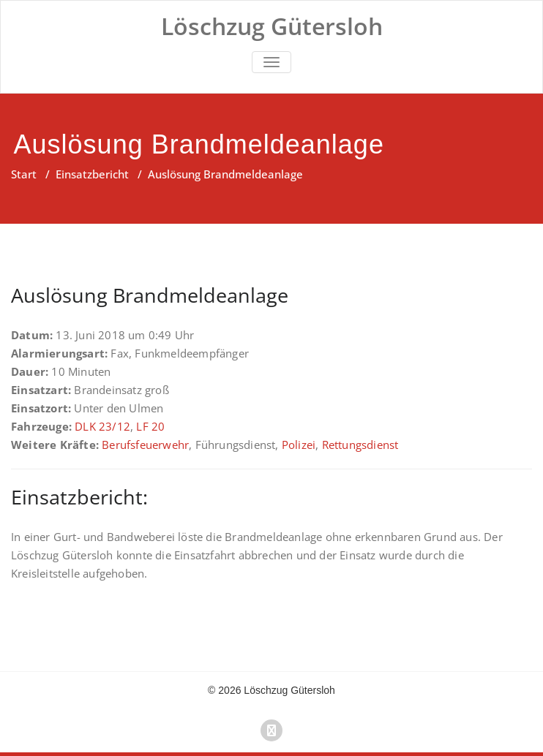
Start (24, 174)
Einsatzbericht (92, 174)
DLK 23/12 (102, 426)
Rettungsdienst (360, 445)
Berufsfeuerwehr (145, 445)
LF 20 (150, 426)
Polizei (299, 445)
